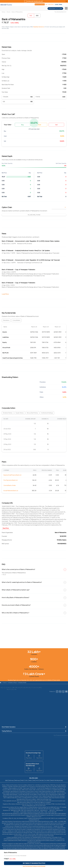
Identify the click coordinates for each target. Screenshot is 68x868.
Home (3, 12)
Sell (56, 125)
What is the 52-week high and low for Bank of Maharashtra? (22, 582)
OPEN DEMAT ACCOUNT (55, 8)
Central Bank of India (10, 485)
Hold (39, 125)
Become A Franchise (40, 4)
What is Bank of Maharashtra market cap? (16, 590)
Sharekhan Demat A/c (39, 27)
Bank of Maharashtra (17, 12)
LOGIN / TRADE (58, 4)
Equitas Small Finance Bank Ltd (12, 475)
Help (46, 4)
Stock (8, 12)
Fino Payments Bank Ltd (10, 480)
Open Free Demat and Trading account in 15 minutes (34, 866)
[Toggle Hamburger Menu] (66, 8)
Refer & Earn (51, 4)
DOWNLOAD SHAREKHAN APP (35, 1)
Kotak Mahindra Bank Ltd (11, 491)
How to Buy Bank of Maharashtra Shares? (15, 597)
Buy (23, 125)
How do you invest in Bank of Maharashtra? (16, 605)
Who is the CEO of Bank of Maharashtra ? (15, 613)
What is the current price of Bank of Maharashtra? (18, 569)
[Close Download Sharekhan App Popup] (66, 1)
